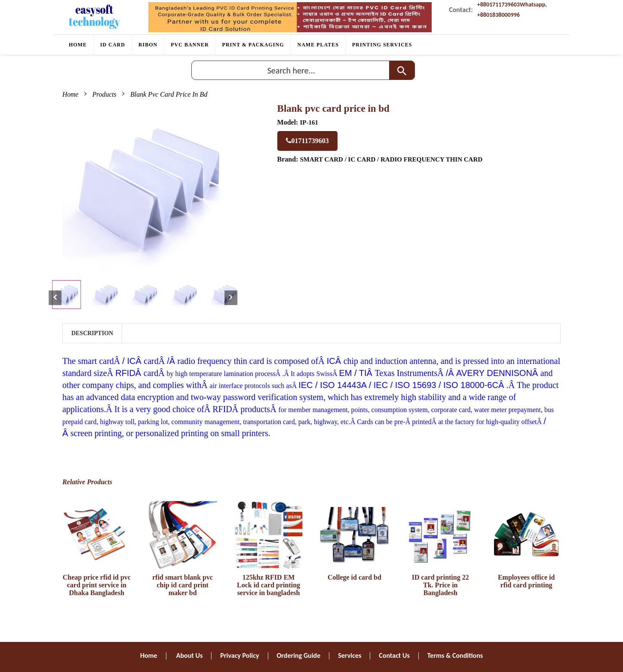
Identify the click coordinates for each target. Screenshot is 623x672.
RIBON (148, 45)
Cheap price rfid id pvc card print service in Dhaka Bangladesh (97, 585)
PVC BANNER (190, 45)
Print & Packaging (253, 45)
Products (105, 94)
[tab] (66, 295)
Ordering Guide (299, 655)
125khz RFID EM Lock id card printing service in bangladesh (269, 585)
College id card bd (354, 577)
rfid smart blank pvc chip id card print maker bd (183, 585)
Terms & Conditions (455, 655)
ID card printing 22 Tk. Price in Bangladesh (440, 585)
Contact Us (394, 655)
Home (78, 45)
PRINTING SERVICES (382, 45)
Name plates (318, 45)
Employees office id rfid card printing (526, 581)
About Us (189, 655)
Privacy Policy (239, 655)
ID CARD (113, 45)
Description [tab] (92, 333)
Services (350, 655)
